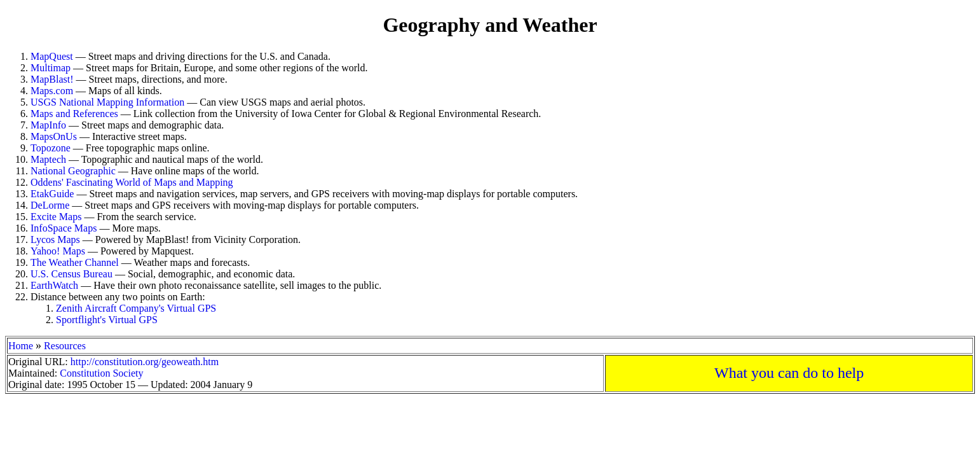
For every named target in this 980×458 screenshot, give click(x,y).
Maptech (48, 159)
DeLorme (50, 205)
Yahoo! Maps (58, 251)
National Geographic (73, 171)
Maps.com (52, 91)
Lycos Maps (55, 239)
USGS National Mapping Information (107, 102)
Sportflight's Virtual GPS (107, 320)
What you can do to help (789, 373)
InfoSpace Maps (64, 228)
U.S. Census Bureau (71, 274)
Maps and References (74, 114)
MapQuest (52, 56)
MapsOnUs (54, 136)
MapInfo (48, 125)
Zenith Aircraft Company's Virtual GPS (136, 308)
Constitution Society (101, 373)
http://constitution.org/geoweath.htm (145, 362)
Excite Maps (56, 217)
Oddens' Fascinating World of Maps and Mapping (132, 182)
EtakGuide (52, 194)
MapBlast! (52, 79)
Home (21, 346)
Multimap (51, 68)
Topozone (51, 148)
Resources (65, 346)
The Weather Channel (75, 262)
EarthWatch (54, 285)
